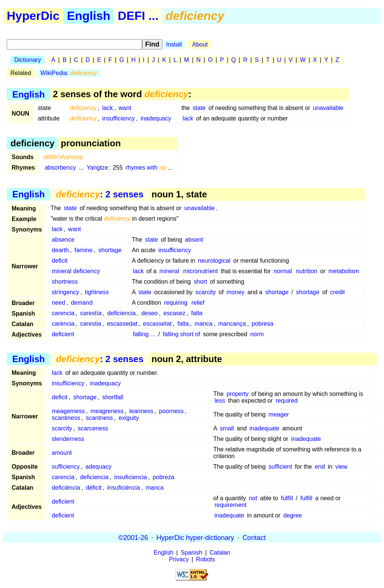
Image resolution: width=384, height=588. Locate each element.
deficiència (66, 488)
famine (84, 250)
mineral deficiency (76, 271)
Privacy (179, 559)
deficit (60, 261)
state (199, 108)
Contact (254, 537)
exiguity (129, 418)
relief (198, 303)
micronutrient (200, 271)
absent (194, 240)
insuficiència (124, 488)
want (125, 108)
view (341, 467)
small (227, 428)
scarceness (93, 428)
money (235, 292)
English (89, 16)
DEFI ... (138, 16)
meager (279, 414)
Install (174, 44)
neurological (214, 261)
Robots (206, 559)
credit (337, 292)
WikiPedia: (69, 73)
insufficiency (119, 118)
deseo (150, 313)
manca (204, 324)
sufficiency (66, 467)
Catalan (220, 553)
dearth (60, 250)
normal (283, 271)
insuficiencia (131, 477)
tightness (97, 292)
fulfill (287, 498)
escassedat (122, 324)
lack (108, 108)
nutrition (307, 271)
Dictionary (28, 60)
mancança (232, 324)
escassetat (157, 324)
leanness (141, 411)
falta (197, 313)
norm (257, 334)
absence (63, 240)
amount (62, 453)
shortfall (113, 397)
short (201, 282)
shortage (110, 250)
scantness (99, 418)
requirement (230, 505)
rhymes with (146, 168)
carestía (91, 313)
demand (82, 303)
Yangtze (97, 168)
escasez (175, 313)
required (287, 401)
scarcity (205, 292)
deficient (63, 334)
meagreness (107, 411)
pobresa (262, 324)
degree (292, 515)
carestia (91, 324)
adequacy (98, 467)
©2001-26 (133, 537)
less (220, 401)
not (253, 498)
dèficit (94, 488)
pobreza (163, 477)
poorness (171, 411)
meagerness (68, 411)
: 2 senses (100, 194)
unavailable (328, 108)
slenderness (68, 439)
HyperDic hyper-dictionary (195, 537)
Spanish (192, 553)
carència (63, 324)
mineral (169, 271)
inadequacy (156, 118)
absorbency (60, 168)
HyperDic (33, 16)
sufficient (280, 467)
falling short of (181, 334)
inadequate (265, 428)
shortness (65, 282)
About (200, 44)
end (320, 467)
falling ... (144, 334)
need (58, 303)
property (238, 394)
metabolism (344, 271)
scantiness (66, 418)
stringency (65, 292)
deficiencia (121, 313)
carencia (63, 313)
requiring (175, 303)
